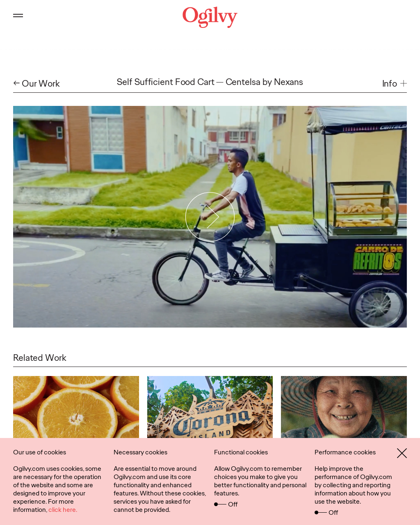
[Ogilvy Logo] (210, 17)
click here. (63, 510)
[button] (395, 84)
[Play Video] (210, 217)
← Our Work (37, 84)
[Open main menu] (18, 17)
